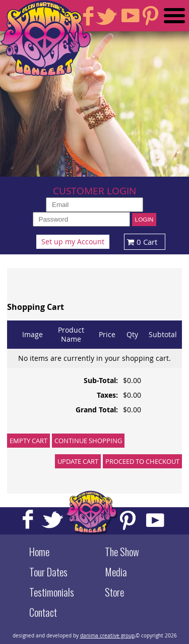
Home (39, 552)
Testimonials (52, 592)
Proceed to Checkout (142, 461)
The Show (122, 552)
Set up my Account (73, 242)
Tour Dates (48, 572)
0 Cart (141, 242)
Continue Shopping (88, 441)
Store (114, 592)
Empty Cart (28, 441)
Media (116, 572)
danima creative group (107, 635)
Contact (43, 612)
